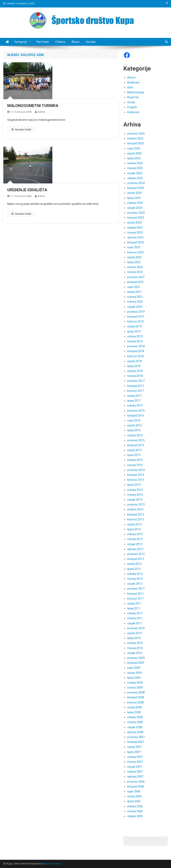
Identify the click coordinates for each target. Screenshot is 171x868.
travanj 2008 (135, 722)
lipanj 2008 (134, 712)
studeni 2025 (135, 138)
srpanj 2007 (135, 747)
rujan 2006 (134, 791)
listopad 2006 (136, 787)
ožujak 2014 (135, 500)
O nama (60, 42)
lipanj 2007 (134, 752)
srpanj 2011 (135, 603)
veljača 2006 (135, 816)
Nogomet (133, 97)
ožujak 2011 (135, 623)
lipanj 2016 (134, 430)
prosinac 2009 (136, 658)
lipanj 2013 (134, 529)
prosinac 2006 (136, 782)
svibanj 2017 (135, 406)
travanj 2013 (135, 539)
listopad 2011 (136, 594)
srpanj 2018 (135, 361)
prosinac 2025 (136, 134)
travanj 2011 (135, 618)
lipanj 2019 (134, 331)
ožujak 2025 (135, 173)
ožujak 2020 (135, 307)
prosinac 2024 (136, 183)
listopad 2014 (136, 475)
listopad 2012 (136, 559)
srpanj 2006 (135, 796)
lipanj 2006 (134, 801)
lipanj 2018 (134, 366)
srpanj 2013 (135, 524)
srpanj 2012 (135, 564)
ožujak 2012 (135, 584)
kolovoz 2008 (136, 702)
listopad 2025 (136, 143)
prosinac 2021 (136, 277)
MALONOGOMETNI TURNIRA (33, 106)
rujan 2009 (134, 668)
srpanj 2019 (135, 326)
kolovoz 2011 (136, 599)
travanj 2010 (135, 648)
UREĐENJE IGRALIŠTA (27, 190)
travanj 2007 (135, 762)
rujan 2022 (134, 247)
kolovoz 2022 (136, 252)
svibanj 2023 (135, 228)
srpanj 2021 (135, 292)
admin (41, 112)
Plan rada (43, 42)
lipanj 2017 (134, 401)
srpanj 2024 (135, 193)
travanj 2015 (135, 465)
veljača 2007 (135, 772)
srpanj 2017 (135, 396)
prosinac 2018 (136, 346)
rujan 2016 (134, 420)
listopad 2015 (136, 445)
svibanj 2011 (135, 613)
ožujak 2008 (135, 727)
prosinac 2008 (136, 692)
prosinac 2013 (136, 505)
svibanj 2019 (135, 336)
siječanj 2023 (135, 237)
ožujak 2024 (135, 208)
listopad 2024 (136, 188)
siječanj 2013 (135, 549)
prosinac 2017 (136, 381)
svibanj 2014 (135, 490)
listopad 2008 (136, 697)
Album (75, 42)
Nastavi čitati (21, 130)
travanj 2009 (135, 688)
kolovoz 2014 (136, 480)
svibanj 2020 (135, 302)
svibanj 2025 (135, 163)
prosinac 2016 (136, 411)
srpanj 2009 (135, 673)
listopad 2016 (136, 416)
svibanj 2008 (135, 717)
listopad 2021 (136, 282)
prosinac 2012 (136, 554)
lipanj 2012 (134, 569)
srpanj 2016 (135, 425)
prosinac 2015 (136, 440)
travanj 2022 (135, 272)
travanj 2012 (135, 579)
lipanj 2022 (134, 262)
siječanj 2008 (135, 732)
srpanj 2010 (135, 633)
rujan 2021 (134, 287)
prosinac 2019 (136, 312)
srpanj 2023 (135, 222)
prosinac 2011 (136, 589)
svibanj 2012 (135, 574)
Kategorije (21, 42)
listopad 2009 (136, 663)
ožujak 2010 (135, 653)
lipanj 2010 (134, 638)
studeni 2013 (135, 509)
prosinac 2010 (136, 628)
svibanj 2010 (135, 643)
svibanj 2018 (135, 371)
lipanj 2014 (134, 485)
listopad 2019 (136, 317)
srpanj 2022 (135, 257)
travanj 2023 (135, 233)
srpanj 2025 (135, 153)
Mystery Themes (51, 864)
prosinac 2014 (136, 470)
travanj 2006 (135, 811)
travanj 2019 (135, 341)
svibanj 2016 (135, 435)
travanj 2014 (135, 495)
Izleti (130, 87)
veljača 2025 (135, 178)
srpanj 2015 (135, 450)
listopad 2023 (136, 218)
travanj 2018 (135, 376)
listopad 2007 (136, 742)
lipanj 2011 (134, 608)
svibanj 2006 (135, 806)
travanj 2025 (135, 168)
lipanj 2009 (134, 678)
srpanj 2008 (135, 707)
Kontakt (91, 42)
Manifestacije (136, 92)
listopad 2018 (136, 351)
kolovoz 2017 (136, 391)
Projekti (132, 107)
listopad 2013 (136, 515)
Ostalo (131, 102)
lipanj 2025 (134, 158)
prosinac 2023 (136, 213)
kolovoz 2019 (136, 321)
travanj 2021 (135, 297)
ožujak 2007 (135, 767)
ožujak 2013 (135, 544)
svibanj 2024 (135, 203)
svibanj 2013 (135, 534)
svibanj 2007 (135, 757)
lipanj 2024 (134, 198)
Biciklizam (134, 82)
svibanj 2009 (135, 683)
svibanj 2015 (135, 460)
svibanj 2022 (135, 267)
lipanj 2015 (134, 455)
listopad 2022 (136, 242)
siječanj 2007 (135, 776)
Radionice (133, 112)
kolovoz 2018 (136, 356)
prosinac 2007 (136, 737)
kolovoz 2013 (136, 519)
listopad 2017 (136, 386)
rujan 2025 (134, 148)
